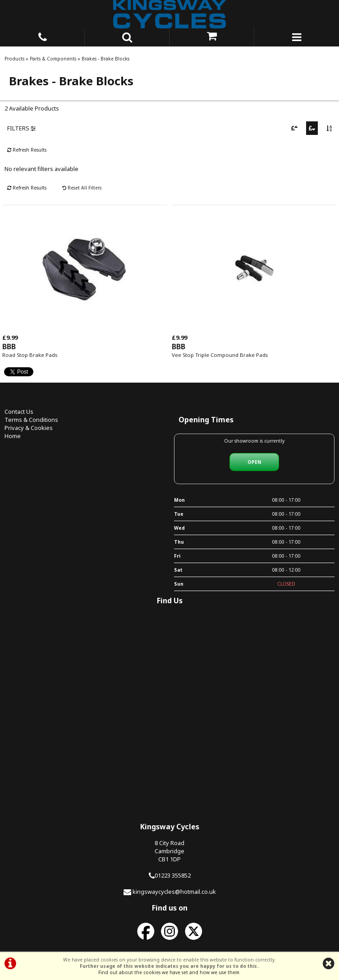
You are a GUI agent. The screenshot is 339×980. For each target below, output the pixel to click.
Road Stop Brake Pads (30, 355)
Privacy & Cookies (29, 428)
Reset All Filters (82, 188)
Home (13, 436)
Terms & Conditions (31, 420)
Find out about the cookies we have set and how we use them (169, 972)
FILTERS (21, 128)
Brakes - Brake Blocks (105, 59)
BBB (9, 347)
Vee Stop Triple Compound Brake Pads (220, 355)
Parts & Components (53, 59)
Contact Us (19, 411)
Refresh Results (27, 150)
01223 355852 (173, 875)
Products (14, 59)
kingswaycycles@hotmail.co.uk (174, 892)
